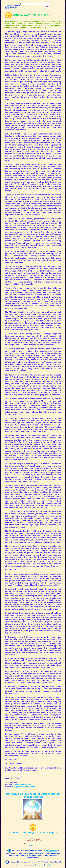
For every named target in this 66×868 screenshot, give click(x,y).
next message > (47, 832)
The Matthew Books (22, 785)
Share (31, 845)
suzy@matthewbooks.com (23, 787)
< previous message (22, 832)
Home (9, 5)
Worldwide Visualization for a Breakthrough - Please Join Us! (33, 795)
